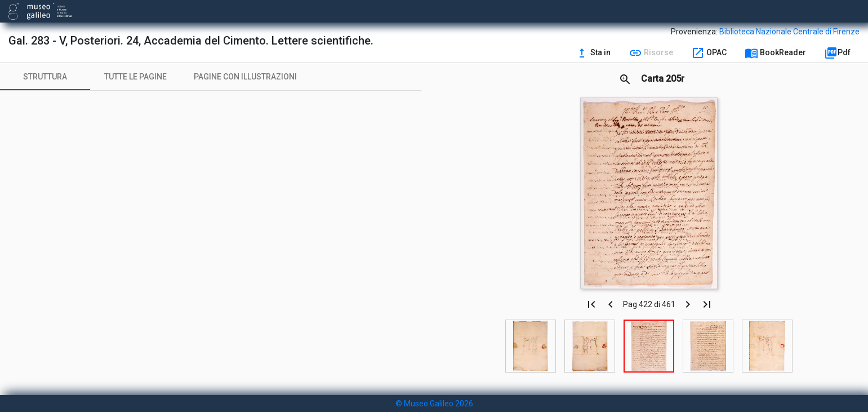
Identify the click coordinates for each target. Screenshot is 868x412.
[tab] (45, 77)
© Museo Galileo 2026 (434, 404)
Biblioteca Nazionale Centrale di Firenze (789, 32)
